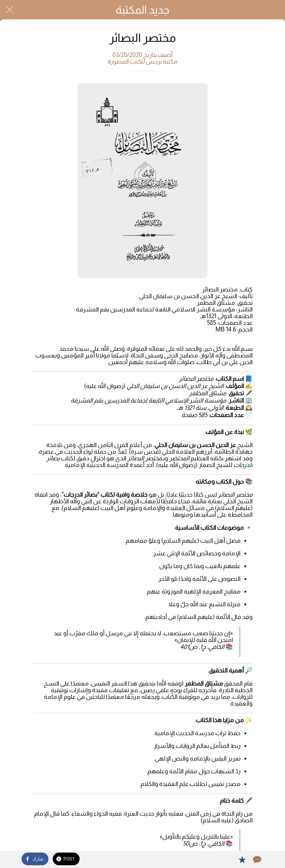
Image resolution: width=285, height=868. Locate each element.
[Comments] (257, 860)
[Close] (10, 10)
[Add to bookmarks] (242, 860)
